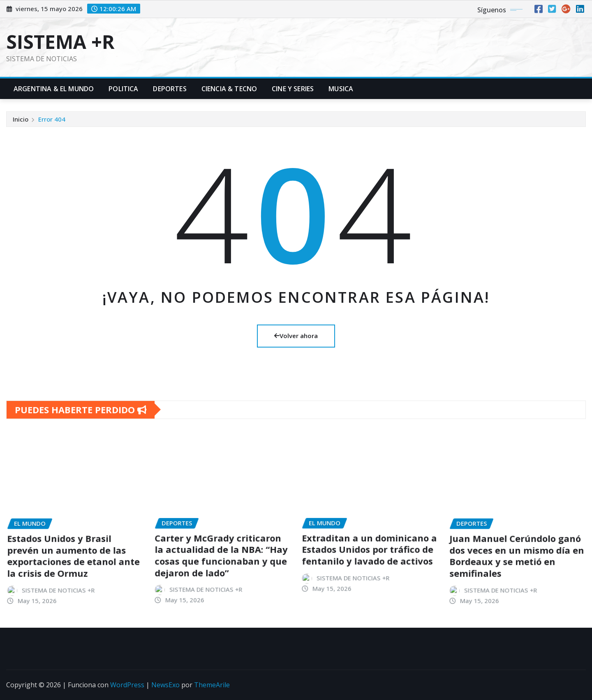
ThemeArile (212, 685)
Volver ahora (296, 336)
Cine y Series (293, 89)
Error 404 (52, 123)
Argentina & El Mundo (54, 89)
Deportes (170, 89)
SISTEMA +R (60, 41)
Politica (123, 89)
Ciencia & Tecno (229, 89)
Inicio (21, 123)
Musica (341, 89)
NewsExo (165, 685)
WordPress (127, 685)
